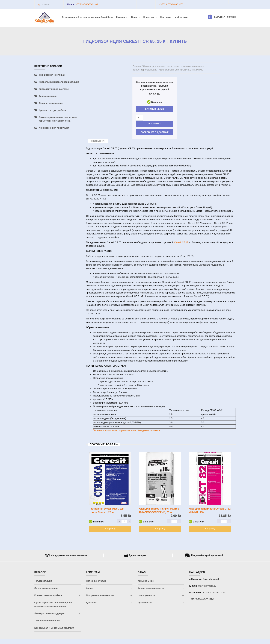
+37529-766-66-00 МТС (171, 4)
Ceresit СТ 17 (181, 242)
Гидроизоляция (148, 70)
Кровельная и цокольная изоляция (59, 82)
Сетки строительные (51, 103)
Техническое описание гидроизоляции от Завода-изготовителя (126, 430)
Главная (137, 66)
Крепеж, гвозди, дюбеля (53, 110)
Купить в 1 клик (155, 109)
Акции (90, 588)
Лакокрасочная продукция (54, 128)
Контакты (166, 17)
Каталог (122, 17)
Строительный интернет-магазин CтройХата (87, 17)
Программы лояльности (100, 595)
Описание (98, 141)
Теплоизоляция (48, 96)
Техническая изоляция (52, 75)
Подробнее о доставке (155, 132)
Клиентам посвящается (151, 588)
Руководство (145, 603)
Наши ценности (146, 595)
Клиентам (150, 17)
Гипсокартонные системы (54, 89)
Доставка (91, 603)
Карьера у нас (146, 581)
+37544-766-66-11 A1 (87, 4)
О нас (135, 17)
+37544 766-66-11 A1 (214, 592)
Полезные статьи (96, 581)
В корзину (155, 124)
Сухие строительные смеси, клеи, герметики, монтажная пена (58, 119)
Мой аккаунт (182, 17)
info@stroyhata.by (207, 586)
